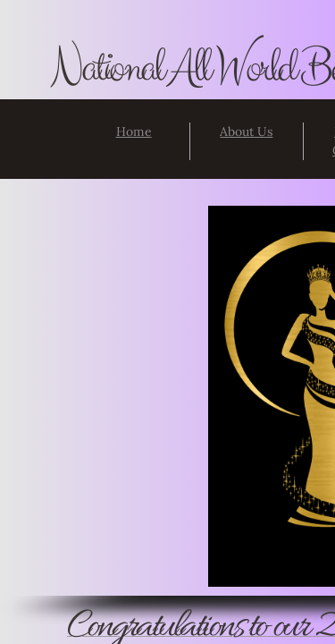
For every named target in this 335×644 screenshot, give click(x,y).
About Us (246, 131)
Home (134, 131)
